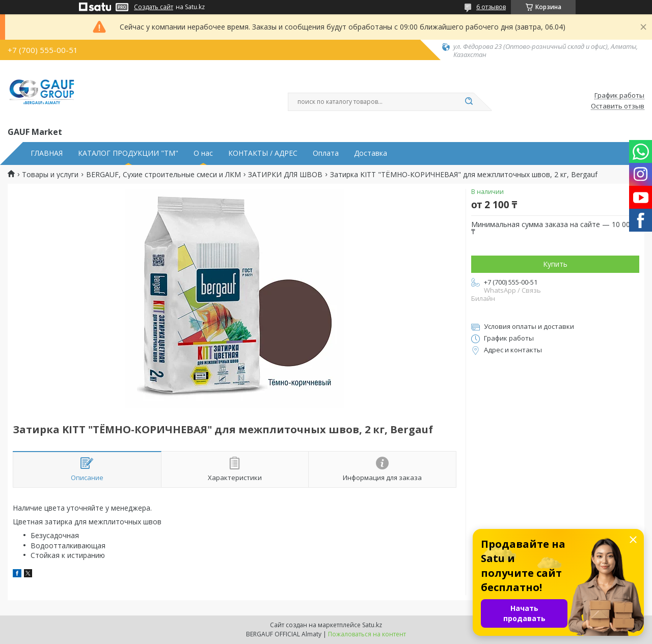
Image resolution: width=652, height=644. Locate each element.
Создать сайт (154, 7)
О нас (203, 153)
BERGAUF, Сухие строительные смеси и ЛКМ (164, 175)
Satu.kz (372, 625)
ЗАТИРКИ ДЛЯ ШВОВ (285, 175)
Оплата (326, 153)
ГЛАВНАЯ (47, 153)
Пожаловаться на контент (367, 634)
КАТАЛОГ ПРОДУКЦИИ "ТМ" (128, 153)
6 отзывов (491, 7)
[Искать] (469, 102)
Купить (555, 264)
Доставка (371, 153)
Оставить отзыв (618, 106)
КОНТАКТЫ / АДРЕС (263, 153)
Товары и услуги (50, 175)
